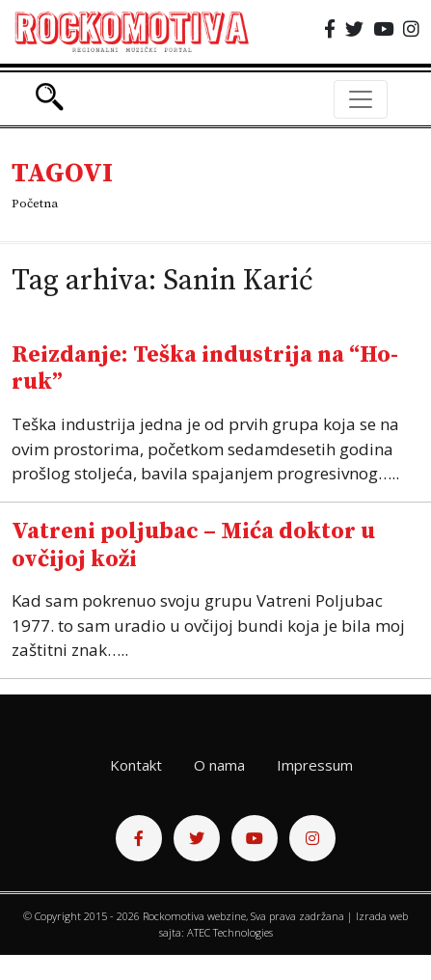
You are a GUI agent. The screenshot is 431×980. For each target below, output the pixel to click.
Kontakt (136, 765)
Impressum (315, 765)
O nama (219, 765)
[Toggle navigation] (361, 99)
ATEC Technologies (230, 932)
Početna (35, 204)
